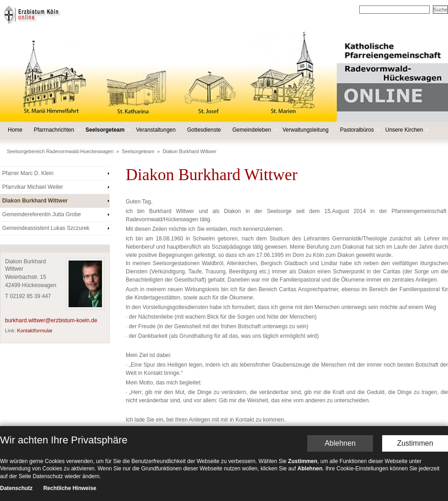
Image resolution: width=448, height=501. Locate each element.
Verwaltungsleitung (306, 130)
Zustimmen (415, 399)
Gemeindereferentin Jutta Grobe (42, 214)
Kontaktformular (35, 330)
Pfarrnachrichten (56, 130)
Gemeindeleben (254, 130)
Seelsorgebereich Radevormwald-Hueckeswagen (60, 151)
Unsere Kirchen (407, 130)
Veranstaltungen (156, 130)
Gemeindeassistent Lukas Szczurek (46, 228)
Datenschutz (16, 444)
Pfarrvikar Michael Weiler (33, 187)
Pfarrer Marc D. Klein (28, 173)
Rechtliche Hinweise (70, 444)
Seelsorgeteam (107, 130)
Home (15, 130)
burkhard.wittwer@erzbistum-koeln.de (51, 320)
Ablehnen (340, 399)
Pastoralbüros (359, 130)
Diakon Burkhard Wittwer (190, 151)
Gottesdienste (204, 130)
